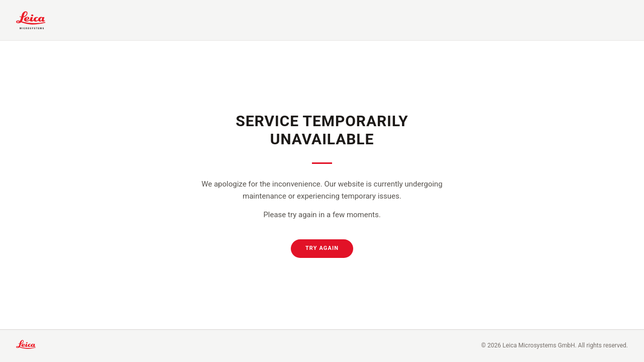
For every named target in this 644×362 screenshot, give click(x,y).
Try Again (322, 248)
